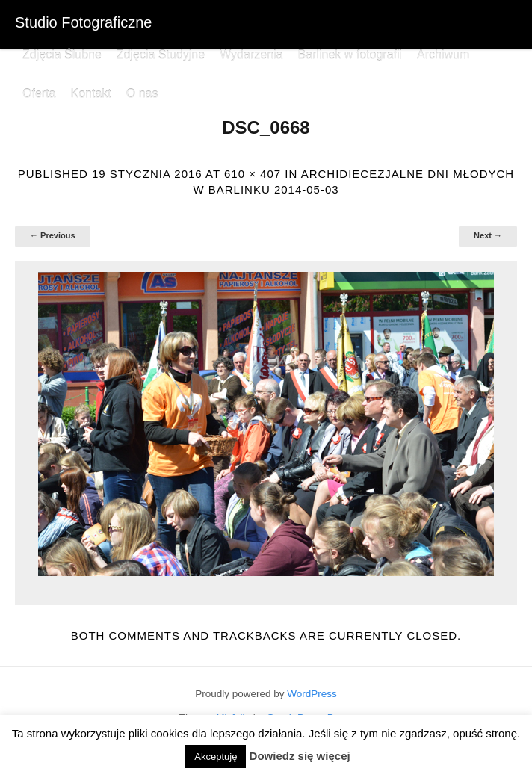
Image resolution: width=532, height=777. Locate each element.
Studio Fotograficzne (83, 22)
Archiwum (443, 55)
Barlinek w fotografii (350, 55)
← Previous (53, 235)
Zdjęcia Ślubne (62, 55)
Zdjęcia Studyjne (161, 55)
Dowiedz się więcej (300, 756)
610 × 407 (253, 174)
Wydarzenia (251, 55)
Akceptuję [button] (216, 756)
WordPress (312, 694)
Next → (488, 235)
